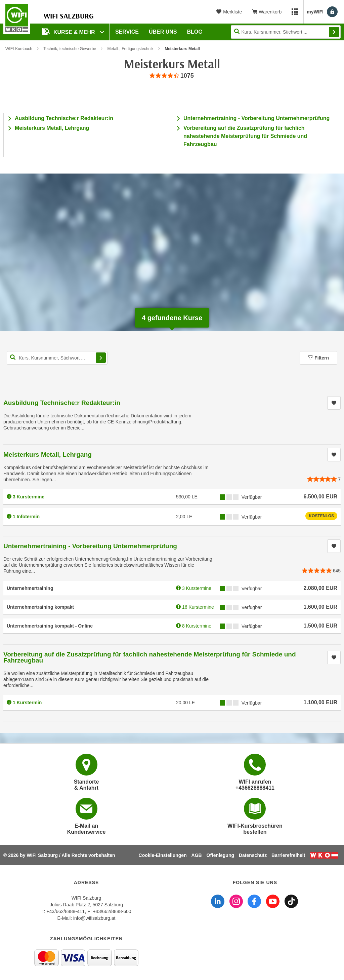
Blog (195, 32)
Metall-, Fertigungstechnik (130, 49)
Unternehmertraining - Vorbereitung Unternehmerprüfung (256, 118)
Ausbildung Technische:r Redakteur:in (64, 118)
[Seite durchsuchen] (286, 32)
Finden (334, 32)
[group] (172, 76)
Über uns (163, 32)
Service (127, 32)
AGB (197, 855)
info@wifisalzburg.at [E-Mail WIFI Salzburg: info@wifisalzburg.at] (94, 918)
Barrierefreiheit (288, 855)
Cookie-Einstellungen (163, 855)
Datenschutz (253, 855)
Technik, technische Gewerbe (70, 49)
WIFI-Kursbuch (19, 49)
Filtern (318, 358)
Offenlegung (220, 855)
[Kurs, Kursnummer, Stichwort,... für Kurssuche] (57, 358)
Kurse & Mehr (69, 31)
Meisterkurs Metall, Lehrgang (52, 128)
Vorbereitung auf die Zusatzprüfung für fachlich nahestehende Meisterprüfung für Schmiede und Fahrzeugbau (245, 136)
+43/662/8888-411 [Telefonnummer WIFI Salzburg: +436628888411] (66, 911)
